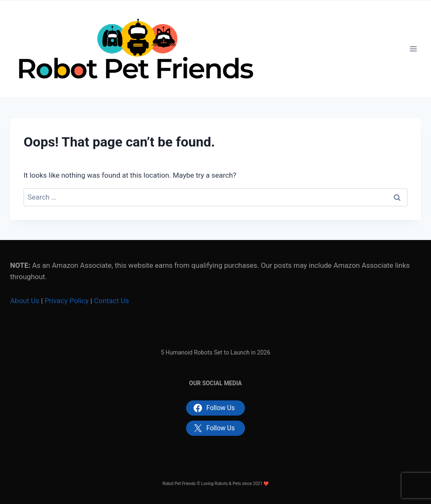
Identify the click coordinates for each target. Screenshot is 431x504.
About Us (25, 301)
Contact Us (111, 301)
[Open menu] (413, 49)
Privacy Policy (67, 301)
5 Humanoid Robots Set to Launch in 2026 (215, 352)
